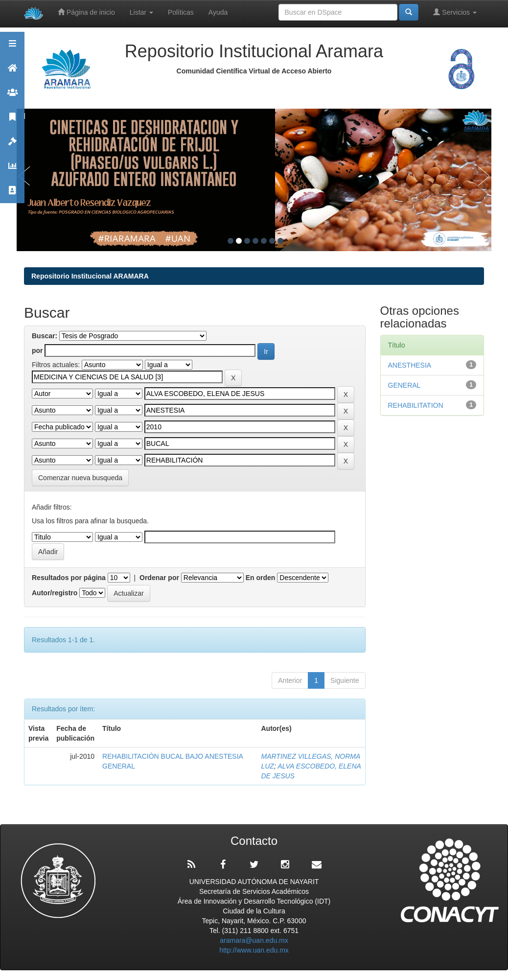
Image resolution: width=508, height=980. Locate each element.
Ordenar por (159, 578)
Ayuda (218, 12)
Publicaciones (12, 121)
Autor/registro (55, 593)
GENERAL (404, 385)
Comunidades (12, 97)
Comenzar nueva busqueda (80, 478)
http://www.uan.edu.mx (254, 950)
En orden (261, 578)
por (37, 350)
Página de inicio (86, 12)
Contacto (12, 195)
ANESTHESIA (412, 365)
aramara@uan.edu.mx (254, 940)
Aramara (12, 72)
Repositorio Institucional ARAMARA (90, 276)
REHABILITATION (416, 405)
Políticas (181, 12)
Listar (141, 12)
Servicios (455, 12)
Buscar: (45, 336)
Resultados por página (69, 578)
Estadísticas (12, 170)
